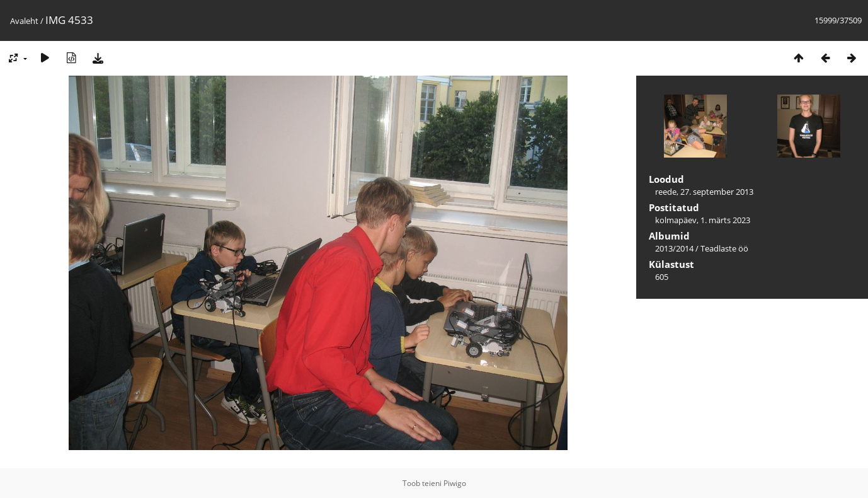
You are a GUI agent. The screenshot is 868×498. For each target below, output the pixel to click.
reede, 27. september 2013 (704, 192)
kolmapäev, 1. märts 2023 (703, 220)
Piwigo (455, 483)
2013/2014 (674, 248)
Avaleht (24, 21)
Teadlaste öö (724, 248)
